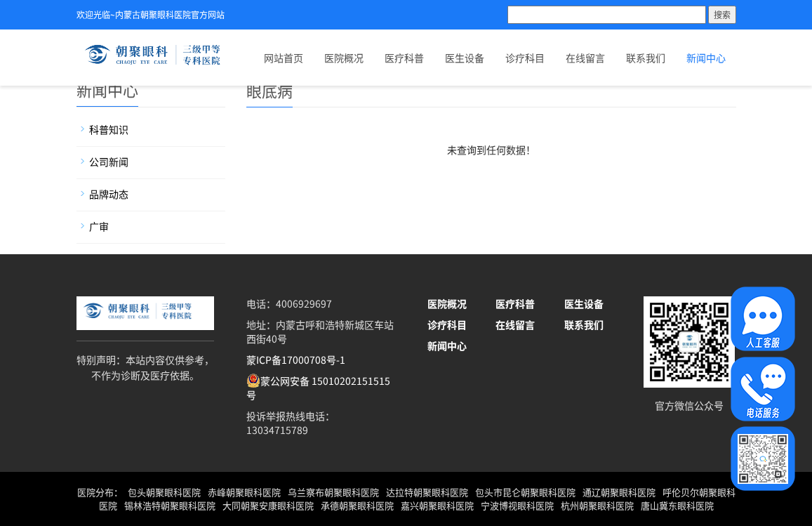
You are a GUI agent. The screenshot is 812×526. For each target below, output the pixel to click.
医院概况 (344, 58)
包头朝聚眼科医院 (164, 492)
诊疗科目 (525, 58)
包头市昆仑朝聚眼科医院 (525, 492)
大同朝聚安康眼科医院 (268, 505)
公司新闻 (109, 162)
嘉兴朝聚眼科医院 (437, 505)
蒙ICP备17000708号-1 (296, 360)
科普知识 (109, 129)
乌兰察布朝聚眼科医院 (333, 492)
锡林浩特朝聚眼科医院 (170, 505)
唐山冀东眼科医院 (677, 505)
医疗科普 (404, 58)
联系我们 (646, 58)
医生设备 (465, 58)
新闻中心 (706, 58)
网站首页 (284, 58)
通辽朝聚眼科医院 (619, 492)
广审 (99, 226)
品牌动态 (109, 194)
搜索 (722, 14)
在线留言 (585, 58)
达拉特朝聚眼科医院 (427, 492)
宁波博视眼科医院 (517, 505)
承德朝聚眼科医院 (357, 505)
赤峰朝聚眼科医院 (244, 492)
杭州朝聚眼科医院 (597, 505)
